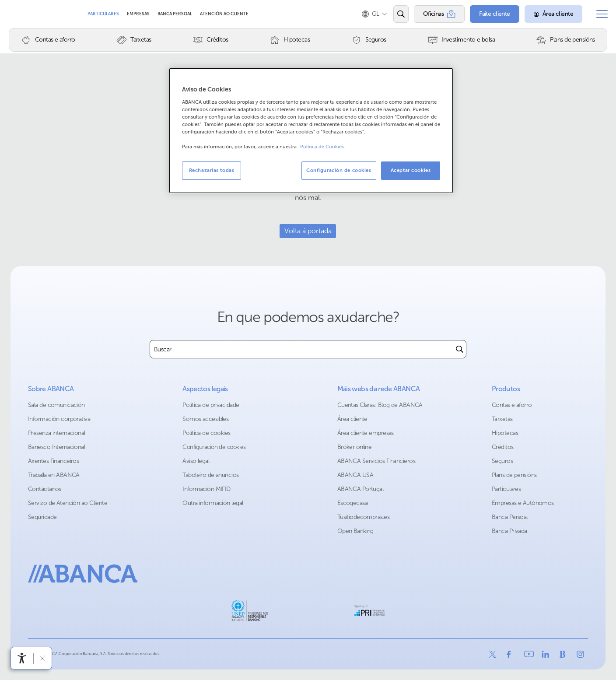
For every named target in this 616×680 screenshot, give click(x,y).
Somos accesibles (205, 419)
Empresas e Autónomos (523, 503)
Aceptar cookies (411, 170)
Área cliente (352, 419)
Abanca (22, 14)
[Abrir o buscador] (397, 14)
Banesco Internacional (56, 447)
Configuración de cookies (214, 447)
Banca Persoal (175, 14)
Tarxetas (502, 419)
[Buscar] (460, 349)
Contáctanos (45, 489)
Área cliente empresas (366, 433)
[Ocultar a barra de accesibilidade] (42, 658)
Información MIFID (206, 489)
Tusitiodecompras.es (363, 517)
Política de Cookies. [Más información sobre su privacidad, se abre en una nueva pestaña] (323, 147)
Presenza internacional (57, 433)
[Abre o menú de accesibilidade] (22, 658)
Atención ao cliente (224, 14)
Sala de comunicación (56, 405)
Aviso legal (196, 461)
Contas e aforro (512, 405)
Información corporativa (59, 419)
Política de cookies (206, 433)
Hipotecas (505, 433)
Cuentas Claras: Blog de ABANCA (380, 405)
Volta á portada (308, 231)
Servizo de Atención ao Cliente (68, 503)
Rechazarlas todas (212, 170)
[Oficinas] (435, 14)
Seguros (502, 461)
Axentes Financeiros (53, 461)
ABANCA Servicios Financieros (376, 461)
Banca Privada (509, 531)
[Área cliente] (549, 14)
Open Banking (355, 531)
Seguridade (42, 517)
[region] (311, 131)
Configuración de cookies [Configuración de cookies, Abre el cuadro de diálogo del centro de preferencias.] (339, 170)
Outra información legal (213, 503)
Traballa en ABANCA (54, 475)
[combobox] (302, 349)
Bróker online (355, 447)
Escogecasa (352, 503)
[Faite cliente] (491, 14)
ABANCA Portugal (360, 489)
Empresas (139, 14)
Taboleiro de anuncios (210, 475)
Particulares (104, 14)
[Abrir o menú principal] (600, 14)
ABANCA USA (355, 475)
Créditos (503, 447)
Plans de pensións (514, 475)
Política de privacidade (211, 405)
